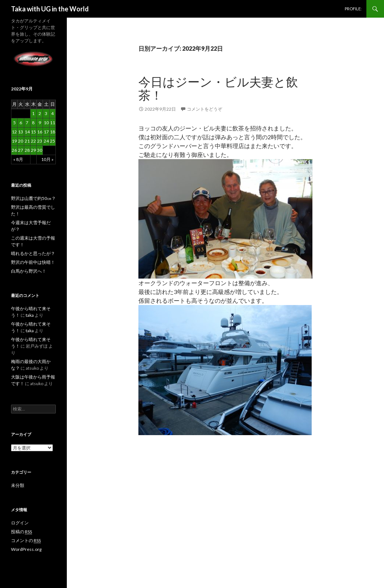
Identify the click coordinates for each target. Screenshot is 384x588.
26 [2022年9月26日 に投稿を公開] (14, 150)
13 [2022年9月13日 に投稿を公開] (21, 132)
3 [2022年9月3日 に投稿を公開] (46, 113)
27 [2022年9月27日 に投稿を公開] (21, 150)
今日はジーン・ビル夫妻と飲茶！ (218, 88)
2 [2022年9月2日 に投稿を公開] (40, 113)
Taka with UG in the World (50, 9)
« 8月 (18, 159)
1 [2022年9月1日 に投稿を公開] (33, 113)
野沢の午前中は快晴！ (33, 262)
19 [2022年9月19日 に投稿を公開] (14, 141)
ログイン (20, 523)
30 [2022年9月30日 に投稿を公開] (40, 150)
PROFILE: (353, 9)
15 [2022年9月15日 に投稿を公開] (33, 132)
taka (30, 315)
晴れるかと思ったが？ (33, 253)
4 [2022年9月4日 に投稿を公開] (52, 113)
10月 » (47, 159)
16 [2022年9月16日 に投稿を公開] (40, 132)
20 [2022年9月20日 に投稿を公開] (21, 141)
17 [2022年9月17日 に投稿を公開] (46, 132)
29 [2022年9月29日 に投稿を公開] (33, 150)
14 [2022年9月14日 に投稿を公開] (27, 132)
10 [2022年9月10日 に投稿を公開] (46, 123)
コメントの (26, 541)
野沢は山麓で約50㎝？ (33, 198)
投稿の (21, 532)
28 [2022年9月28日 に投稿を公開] (27, 150)
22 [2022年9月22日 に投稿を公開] (33, 141)
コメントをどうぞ (204, 109)
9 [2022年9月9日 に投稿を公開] (40, 123)
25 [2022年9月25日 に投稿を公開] (52, 141)
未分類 (18, 485)
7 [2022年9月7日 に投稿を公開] (27, 123)
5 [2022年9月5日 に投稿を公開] (15, 123)
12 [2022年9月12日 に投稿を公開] (14, 132)
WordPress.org (26, 549)
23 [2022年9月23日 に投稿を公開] (40, 141)
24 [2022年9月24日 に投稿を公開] (46, 141)
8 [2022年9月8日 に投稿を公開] (33, 123)
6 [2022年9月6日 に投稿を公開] (21, 123)
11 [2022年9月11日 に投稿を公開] (52, 123)
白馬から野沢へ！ (29, 271)
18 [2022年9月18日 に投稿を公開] (52, 132)
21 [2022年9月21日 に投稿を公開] (27, 141)
